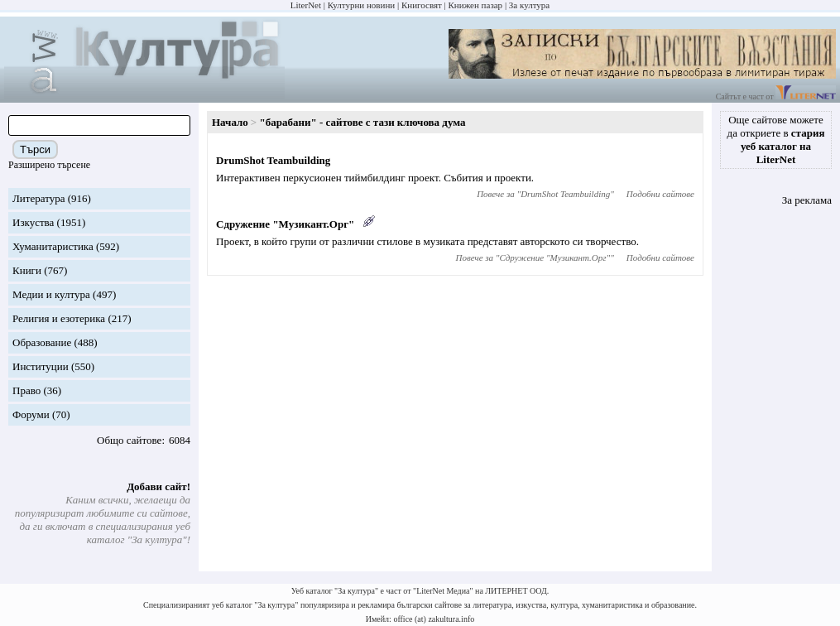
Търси (35, 149)
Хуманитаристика (53, 246)
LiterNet (306, 5)
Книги (27, 270)
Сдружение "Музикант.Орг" (285, 224)
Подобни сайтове (660, 194)
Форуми (31, 414)
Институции (41, 366)
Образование (42, 342)
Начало (230, 122)
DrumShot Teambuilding (273, 160)
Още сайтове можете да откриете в (776, 140)
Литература (38, 198)
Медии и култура (51, 294)
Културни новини (361, 5)
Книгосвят (422, 5)
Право (26, 390)
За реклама (807, 200)
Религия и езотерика (59, 318)
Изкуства (33, 222)
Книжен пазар (476, 5)
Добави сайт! (158, 486)
